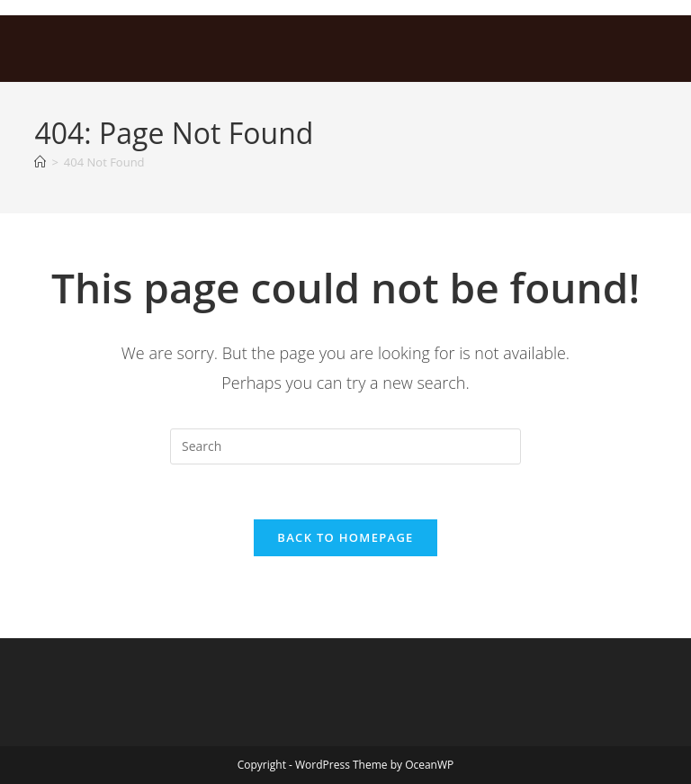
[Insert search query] (345, 446)
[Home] (40, 162)
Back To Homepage (345, 537)
